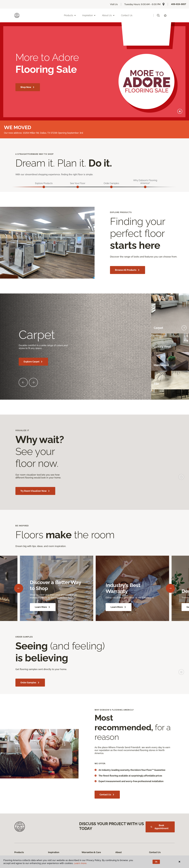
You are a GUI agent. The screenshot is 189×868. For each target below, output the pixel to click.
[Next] (170, 588)
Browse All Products (128, 270)
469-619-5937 (179, 4)
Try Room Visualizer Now (35, 491)
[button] (158, 15)
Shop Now (28, 87)
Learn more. (80, 863)
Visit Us (114, 4)
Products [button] (70, 15)
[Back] (19, 588)
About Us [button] (108, 15)
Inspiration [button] (89, 15)
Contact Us (127, 15)
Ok (156, 862)
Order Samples (30, 683)
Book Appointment (160, 827)
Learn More (43, 607)
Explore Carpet (33, 362)
